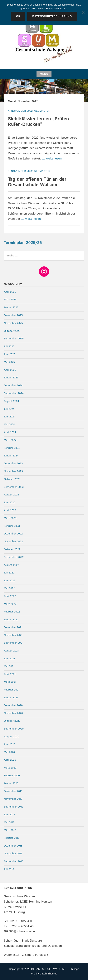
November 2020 (13, 713)
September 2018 (14, 861)
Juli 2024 (9, 409)
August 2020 (11, 737)
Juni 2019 (9, 815)
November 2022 (13, 542)
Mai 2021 (9, 666)
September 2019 (14, 807)
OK (18, 16)
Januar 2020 (11, 783)
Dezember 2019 (13, 791)
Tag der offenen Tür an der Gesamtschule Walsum (37, 182)
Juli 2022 (9, 573)
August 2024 (11, 401)
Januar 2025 (11, 378)
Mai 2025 (9, 362)
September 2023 (14, 487)
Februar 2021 (12, 690)
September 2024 (14, 393)
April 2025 (10, 370)
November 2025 (13, 323)
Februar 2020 (12, 776)
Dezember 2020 (13, 705)
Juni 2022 (10, 581)
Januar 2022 (11, 620)
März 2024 (10, 440)
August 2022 (11, 565)
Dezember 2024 (13, 385)
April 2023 (10, 510)
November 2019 (13, 799)
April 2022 (10, 596)
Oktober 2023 (12, 479)
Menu (44, 74)
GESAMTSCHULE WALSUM (48, 969)
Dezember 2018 (13, 846)
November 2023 (13, 471)
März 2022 (10, 604)
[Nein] (83, 12)
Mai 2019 (9, 822)
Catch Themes (48, 974)
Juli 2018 (9, 869)
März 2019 (10, 830)
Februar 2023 (12, 526)
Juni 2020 (10, 744)
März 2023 (10, 518)
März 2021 (10, 682)
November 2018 (13, 854)
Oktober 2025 (12, 331)
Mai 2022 (9, 588)
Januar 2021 (11, 698)
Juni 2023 (10, 503)
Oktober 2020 (12, 721)
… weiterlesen (52, 159)
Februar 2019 (12, 838)
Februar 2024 (12, 448)
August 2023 (11, 495)
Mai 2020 (9, 752)
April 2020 (10, 760)
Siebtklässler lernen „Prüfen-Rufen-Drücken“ (39, 122)
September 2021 (14, 643)
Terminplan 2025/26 (23, 243)
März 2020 (10, 768)
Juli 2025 (9, 346)
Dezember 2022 (13, 534)
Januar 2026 (11, 307)
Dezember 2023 (13, 464)
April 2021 (10, 674)
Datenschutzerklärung (52, 16)
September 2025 (14, 339)
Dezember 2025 (13, 315)
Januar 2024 (11, 456)
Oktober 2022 (12, 549)
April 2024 (10, 432)
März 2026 (10, 300)
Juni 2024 (10, 417)
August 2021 (11, 651)
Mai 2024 (9, 425)
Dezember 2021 (13, 627)
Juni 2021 (9, 659)
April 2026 (10, 292)
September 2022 (14, 557)
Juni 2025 (10, 354)
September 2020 (14, 729)
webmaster (42, 111)
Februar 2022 (12, 612)
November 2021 (13, 635)
